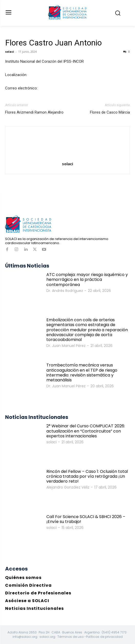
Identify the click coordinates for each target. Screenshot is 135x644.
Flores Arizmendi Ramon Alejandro (34, 112)
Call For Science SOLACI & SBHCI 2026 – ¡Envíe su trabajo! (86, 519)
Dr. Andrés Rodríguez (65, 291)
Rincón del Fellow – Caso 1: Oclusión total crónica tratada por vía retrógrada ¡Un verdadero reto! (87, 476)
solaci (10, 52)
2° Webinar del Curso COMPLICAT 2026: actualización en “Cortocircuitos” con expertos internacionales (86, 431)
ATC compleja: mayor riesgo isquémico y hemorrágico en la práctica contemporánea (87, 279)
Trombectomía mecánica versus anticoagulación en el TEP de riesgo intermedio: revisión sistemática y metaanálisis (82, 372)
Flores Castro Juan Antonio (53, 43)
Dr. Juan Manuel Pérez (66, 346)
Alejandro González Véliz (68, 487)
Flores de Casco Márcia (110, 112)
